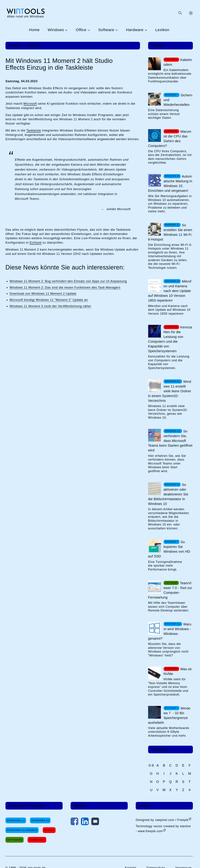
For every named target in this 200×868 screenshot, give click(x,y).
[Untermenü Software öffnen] (116, 30)
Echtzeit (36, 243)
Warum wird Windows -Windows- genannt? (170, 631)
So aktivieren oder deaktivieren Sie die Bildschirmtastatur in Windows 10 (168, 494)
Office (81, 30)
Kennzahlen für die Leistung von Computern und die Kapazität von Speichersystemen (170, 339)
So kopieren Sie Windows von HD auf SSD (169, 549)
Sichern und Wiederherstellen (178, 100)
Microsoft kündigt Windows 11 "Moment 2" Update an (49, 300)
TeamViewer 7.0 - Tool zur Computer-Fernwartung (170, 590)
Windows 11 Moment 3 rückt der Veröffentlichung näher (50, 306)
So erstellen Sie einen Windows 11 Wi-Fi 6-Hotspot (170, 232)
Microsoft (30, 104)
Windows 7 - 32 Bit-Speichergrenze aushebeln (169, 715)
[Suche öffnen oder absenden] (180, 13)
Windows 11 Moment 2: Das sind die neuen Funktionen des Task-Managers (65, 287)
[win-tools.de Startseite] (25, 13)
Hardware (135, 30)
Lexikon (162, 30)
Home (34, 30)
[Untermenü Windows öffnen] (66, 30)
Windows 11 (16, 820)
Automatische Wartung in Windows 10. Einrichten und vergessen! (170, 183)
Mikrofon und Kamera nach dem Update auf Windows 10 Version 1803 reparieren (170, 291)
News (34, 46)
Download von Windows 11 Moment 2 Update (43, 294)
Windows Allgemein (22, 830)
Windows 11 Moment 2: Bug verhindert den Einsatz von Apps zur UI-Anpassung (68, 281)
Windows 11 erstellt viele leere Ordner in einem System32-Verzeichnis (170, 391)
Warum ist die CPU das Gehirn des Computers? (170, 139)
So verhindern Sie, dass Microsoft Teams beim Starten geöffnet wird (170, 441)
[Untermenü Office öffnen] (88, 30)
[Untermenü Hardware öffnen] (145, 30)
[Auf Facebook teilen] (74, 822)
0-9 (151, 765)
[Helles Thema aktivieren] (191, 13)
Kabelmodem (178, 62)
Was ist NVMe (178, 671)
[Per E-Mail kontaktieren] (95, 822)
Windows (56, 30)
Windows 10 (40, 820)
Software (106, 30)
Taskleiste (34, 130)
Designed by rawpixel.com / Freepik (162, 820)
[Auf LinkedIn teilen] (85, 822)
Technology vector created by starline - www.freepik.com (163, 829)
